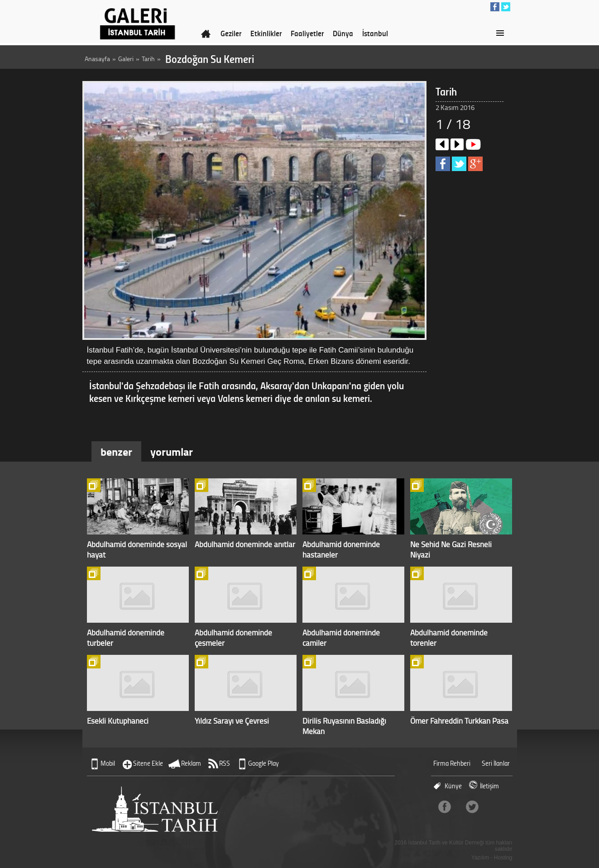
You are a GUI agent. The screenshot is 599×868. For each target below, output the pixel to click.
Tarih (148, 59)
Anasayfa (97, 59)
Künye (453, 786)
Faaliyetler (307, 33)
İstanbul (375, 33)
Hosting (503, 858)
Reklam (191, 763)
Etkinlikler (266, 33)
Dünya (343, 33)
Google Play (264, 763)
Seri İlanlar (496, 763)
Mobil (108, 763)
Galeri (126, 59)
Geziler (231, 33)
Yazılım (480, 858)
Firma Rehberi (452, 763)
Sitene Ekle (148, 763)
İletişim (489, 786)
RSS (225, 763)
